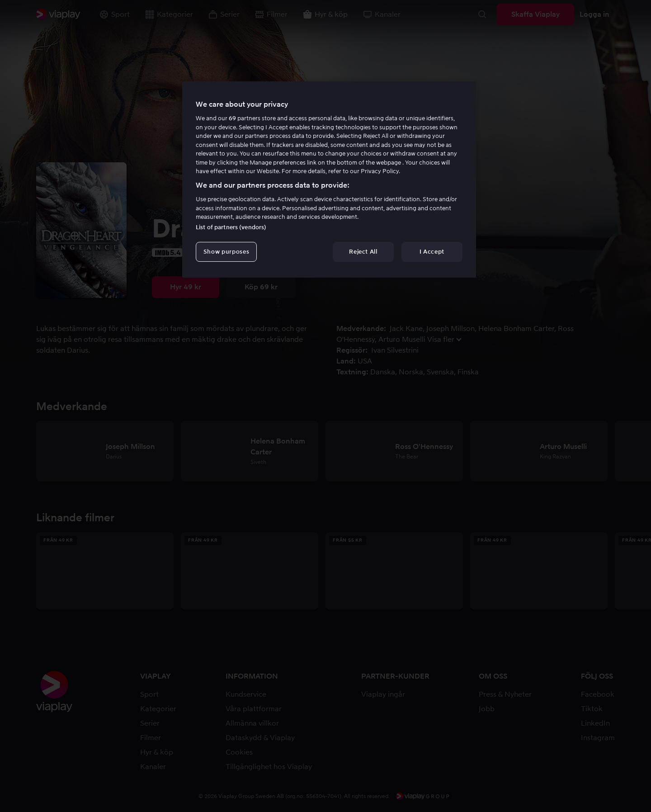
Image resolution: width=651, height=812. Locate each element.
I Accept (432, 252)
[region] (329, 179)
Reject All (363, 252)
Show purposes (226, 252)
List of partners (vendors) (231, 227)
